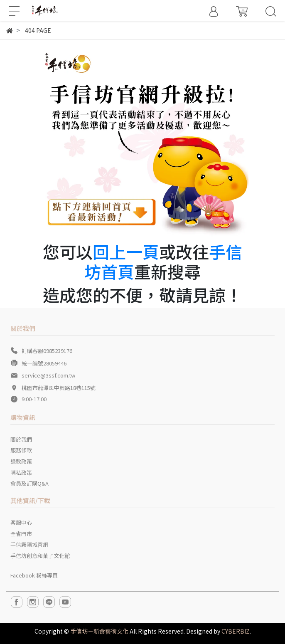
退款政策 (21, 461)
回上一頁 (126, 252)
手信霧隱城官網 (29, 544)
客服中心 (21, 522)
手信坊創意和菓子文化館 (40, 556)
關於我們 (21, 439)
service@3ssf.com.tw (48, 375)
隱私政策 (21, 473)
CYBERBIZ (236, 631)
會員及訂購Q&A (29, 483)
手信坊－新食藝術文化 (99, 631)
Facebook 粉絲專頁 (34, 575)
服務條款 (21, 450)
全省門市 (21, 534)
